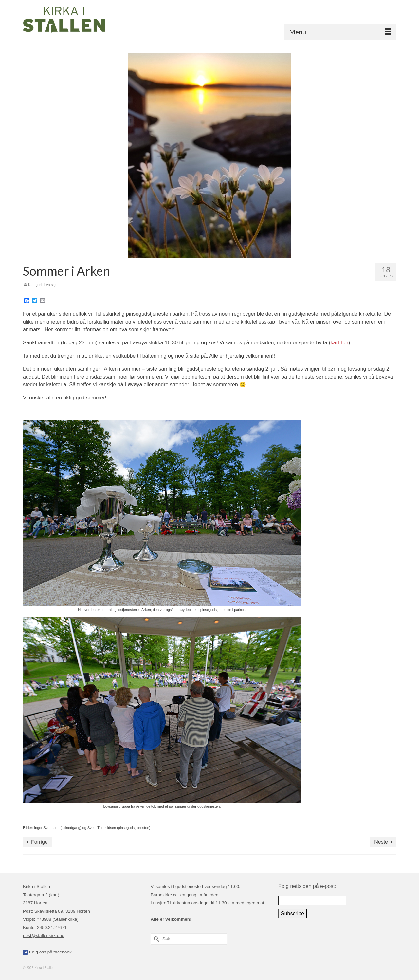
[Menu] (340, 32)
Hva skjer (51, 285)
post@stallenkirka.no (44, 936)
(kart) (54, 895)
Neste (381, 842)
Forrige (39, 842)
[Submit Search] (155, 939)
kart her (339, 343)
